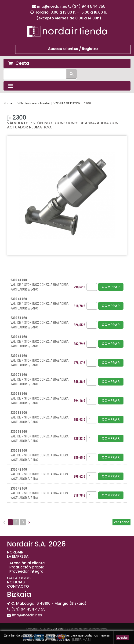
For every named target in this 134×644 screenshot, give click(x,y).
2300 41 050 (19, 299)
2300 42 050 (19, 488)
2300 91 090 (19, 451)
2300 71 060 (19, 375)
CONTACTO (18, 586)
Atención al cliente (27, 563)
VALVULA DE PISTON (67, 103)
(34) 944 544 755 (89, 6)
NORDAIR (15, 552)
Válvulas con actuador (34, 103)
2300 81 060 (19, 394)
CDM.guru (57, 629)
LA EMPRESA (18, 556)
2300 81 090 (19, 413)
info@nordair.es (53, 6)
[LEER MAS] (81, 640)
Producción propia (27, 567)
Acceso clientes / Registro (73, 49)
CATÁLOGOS (19, 578)
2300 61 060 (19, 356)
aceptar (122, 637)
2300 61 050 (19, 337)
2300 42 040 (19, 469)
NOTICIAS (16, 582)
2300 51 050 (19, 318)
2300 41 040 (19, 280)
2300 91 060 (19, 432)
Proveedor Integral (27, 571)
